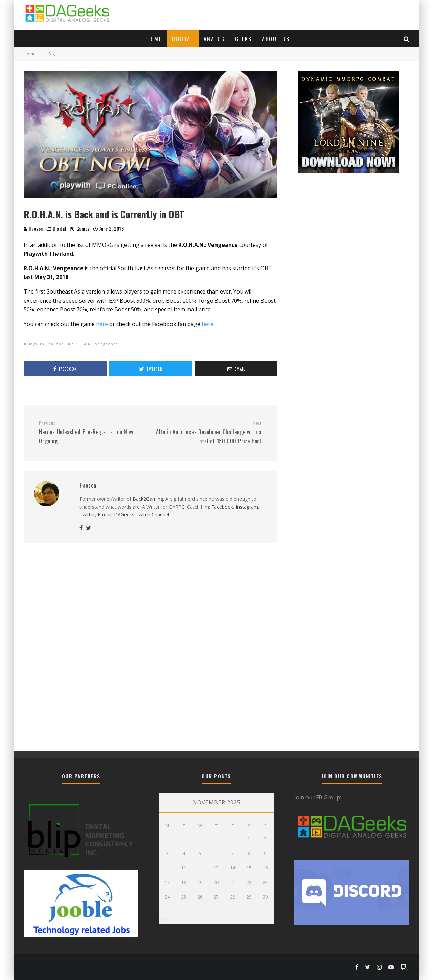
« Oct (165, 919)
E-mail (105, 515)
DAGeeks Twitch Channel (142, 515)
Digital (183, 39)
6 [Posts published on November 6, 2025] (216, 853)
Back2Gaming (148, 499)
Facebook (222, 507)
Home (154, 39)
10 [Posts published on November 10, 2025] (167, 868)
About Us (276, 39)
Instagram (247, 507)
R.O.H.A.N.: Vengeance (95, 344)
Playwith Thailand (45, 344)
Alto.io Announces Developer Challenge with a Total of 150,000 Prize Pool (208, 433)
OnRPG (177, 507)
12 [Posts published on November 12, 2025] (200, 868)
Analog (214, 39)
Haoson (33, 228)
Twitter (87, 515)
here (102, 324)
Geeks (243, 39)
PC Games (80, 229)
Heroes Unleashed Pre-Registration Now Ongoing (92, 433)
